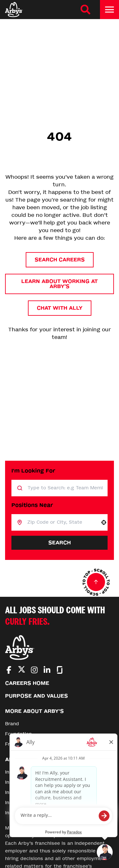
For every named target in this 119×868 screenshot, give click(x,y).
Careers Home (27, 683)
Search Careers (60, 260)
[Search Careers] (85, 10)
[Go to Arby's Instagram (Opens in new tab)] (34, 670)
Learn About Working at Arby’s (60, 284)
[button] (104, 522)
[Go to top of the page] (96, 582)
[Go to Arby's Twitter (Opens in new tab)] (22, 670)
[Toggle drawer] (109, 10)
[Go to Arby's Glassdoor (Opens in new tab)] (60, 670)
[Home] (14, 10)
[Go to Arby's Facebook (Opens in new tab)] (9, 670)
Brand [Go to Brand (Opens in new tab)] (12, 724)
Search (60, 543)
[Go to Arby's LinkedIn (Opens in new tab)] (47, 670)
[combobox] (61, 522)
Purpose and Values (36, 696)
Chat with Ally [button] (60, 308)
